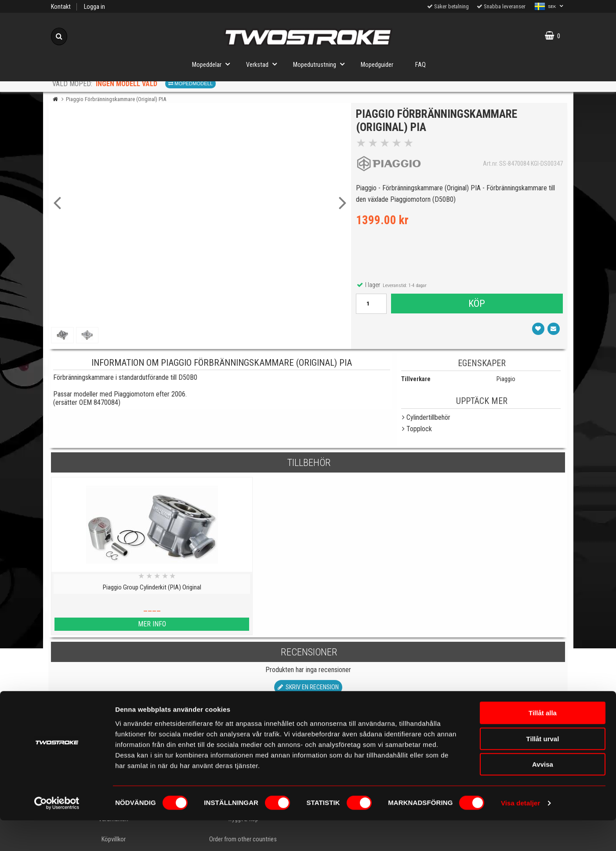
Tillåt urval (543, 769)
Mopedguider (377, 65)
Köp (476, 305)
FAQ (420, 65)
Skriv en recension (308, 687)
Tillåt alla (543, 744)
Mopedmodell (190, 84)
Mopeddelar (214, 64)
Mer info (113, 624)
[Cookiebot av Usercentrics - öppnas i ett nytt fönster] (57, 834)
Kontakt (61, 7)
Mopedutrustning (321, 64)
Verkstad (264, 64)
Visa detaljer (520, 834)
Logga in (94, 7)
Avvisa (543, 795)
